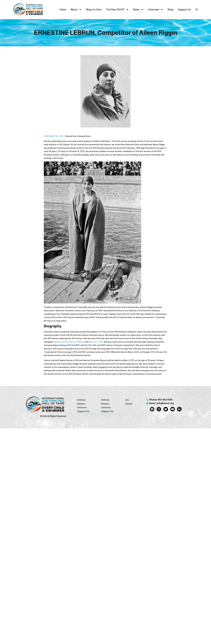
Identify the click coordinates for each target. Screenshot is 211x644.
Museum (81, 404)
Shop (170, 10)
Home (63, 10)
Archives (81, 400)
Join (127, 400)
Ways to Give (94, 10)
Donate (129, 404)
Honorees (155, 10)
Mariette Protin (96, 342)
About (76, 10)
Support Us (184, 10)
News (138, 10)
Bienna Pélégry (76, 342)
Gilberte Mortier (61, 342)
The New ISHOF (117, 10)
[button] (197, 10)
